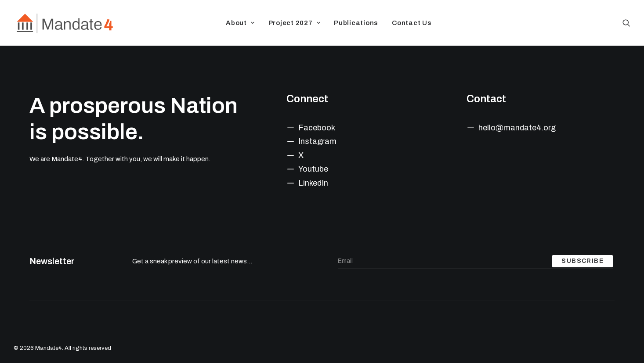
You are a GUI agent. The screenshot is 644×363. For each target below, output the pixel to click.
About (240, 23)
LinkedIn (313, 183)
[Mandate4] (64, 23)
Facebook (317, 128)
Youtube (313, 169)
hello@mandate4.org (517, 128)
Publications (356, 23)
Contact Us (412, 23)
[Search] (626, 23)
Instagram (317, 141)
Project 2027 (295, 23)
